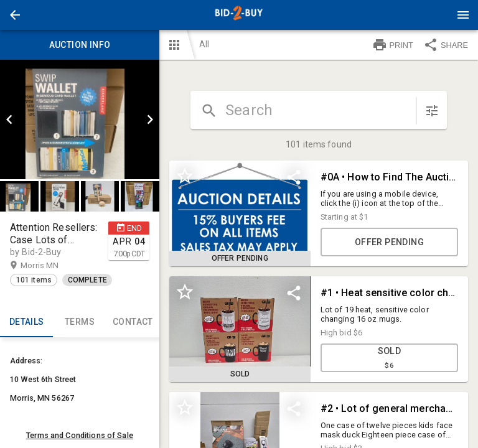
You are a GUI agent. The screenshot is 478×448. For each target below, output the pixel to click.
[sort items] (432, 111)
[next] (150, 119)
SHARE (446, 45)
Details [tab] (26, 322)
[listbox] (80, 119)
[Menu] (463, 15)
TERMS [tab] (79, 322)
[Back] (15, 15)
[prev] (9, 119)
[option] (80, 119)
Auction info (80, 45)
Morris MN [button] (52, 266)
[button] (15, 15)
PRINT (393, 45)
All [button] (204, 44)
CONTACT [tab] (133, 322)
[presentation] (239, 15)
